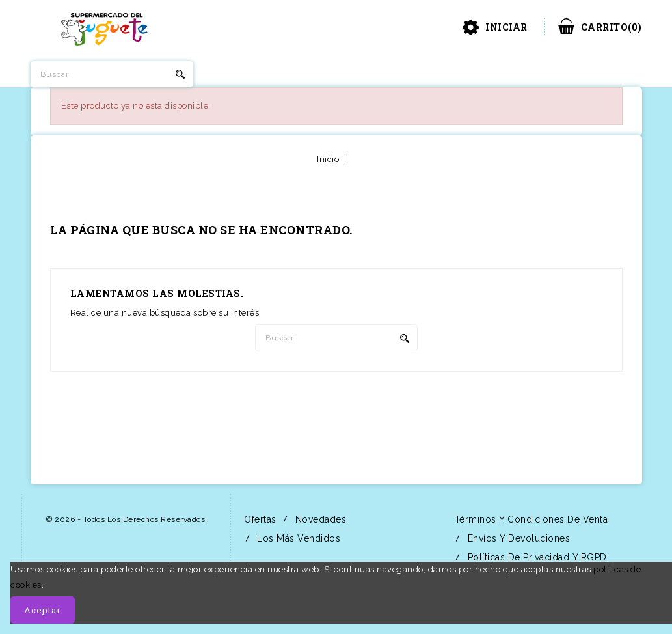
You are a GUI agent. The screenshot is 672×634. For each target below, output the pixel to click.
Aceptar (43, 610)
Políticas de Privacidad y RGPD (536, 557)
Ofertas (259, 519)
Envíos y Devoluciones (517, 538)
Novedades (319, 519)
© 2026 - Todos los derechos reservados (126, 519)
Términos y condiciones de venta (530, 519)
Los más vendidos (298, 538)
